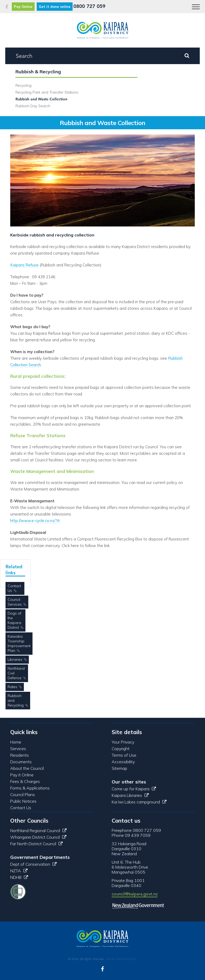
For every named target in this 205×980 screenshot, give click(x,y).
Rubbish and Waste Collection (41, 99)
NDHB (19, 877)
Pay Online (23, 7)
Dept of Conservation (33, 864)
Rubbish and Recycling (16, 700)
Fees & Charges (25, 781)
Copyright (121, 749)
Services (18, 749)
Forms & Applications (30, 788)
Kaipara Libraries (130, 795)
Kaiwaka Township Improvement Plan (19, 643)
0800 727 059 (89, 6)
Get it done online (55, 7)
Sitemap (119, 768)
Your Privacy (123, 742)
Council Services (15, 602)
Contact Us (14, 588)
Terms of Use (124, 755)
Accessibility (123, 762)
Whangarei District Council (38, 837)
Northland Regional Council (38, 831)
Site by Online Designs (121, 959)
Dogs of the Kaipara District (14, 620)
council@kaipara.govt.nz (135, 894)
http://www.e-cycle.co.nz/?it (35, 521)
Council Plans (23, 795)
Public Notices (23, 801)
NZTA (19, 871)
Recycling (23, 85)
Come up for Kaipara (134, 789)
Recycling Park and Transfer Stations (47, 92)
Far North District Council (36, 844)
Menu (194, 4)
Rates (12, 687)
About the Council (27, 768)
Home (16, 742)
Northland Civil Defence (16, 673)
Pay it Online (22, 775)
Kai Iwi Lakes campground (139, 802)
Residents (20, 755)
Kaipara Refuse (24, 265)
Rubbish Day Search (33, 106)
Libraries (15, 659)
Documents (21, 762)
